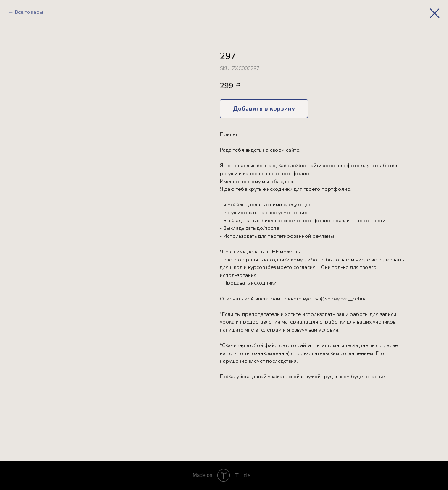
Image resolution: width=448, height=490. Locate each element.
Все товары (29, 12)
